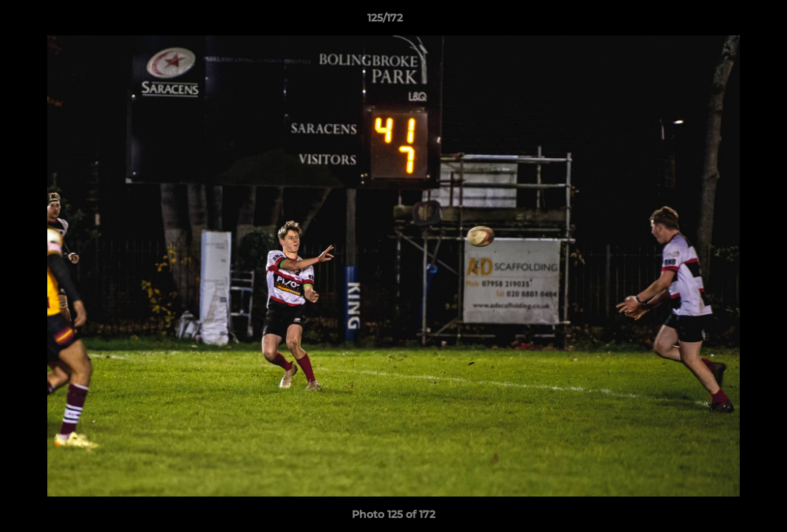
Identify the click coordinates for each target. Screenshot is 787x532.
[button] (725, 21)
